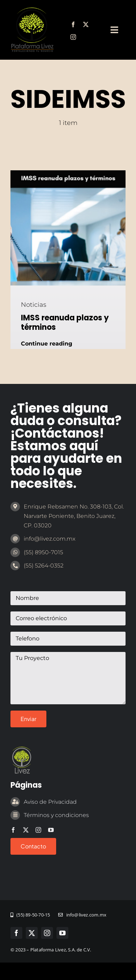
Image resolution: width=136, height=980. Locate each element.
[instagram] (73, 37)
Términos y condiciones (56, 815)
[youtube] (51, 830)
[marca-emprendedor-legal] (32, 10)
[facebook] (73, 24)
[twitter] (86, 24)
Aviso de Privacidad (50, 802)
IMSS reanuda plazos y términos (65, 322)
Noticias (34, 305)
